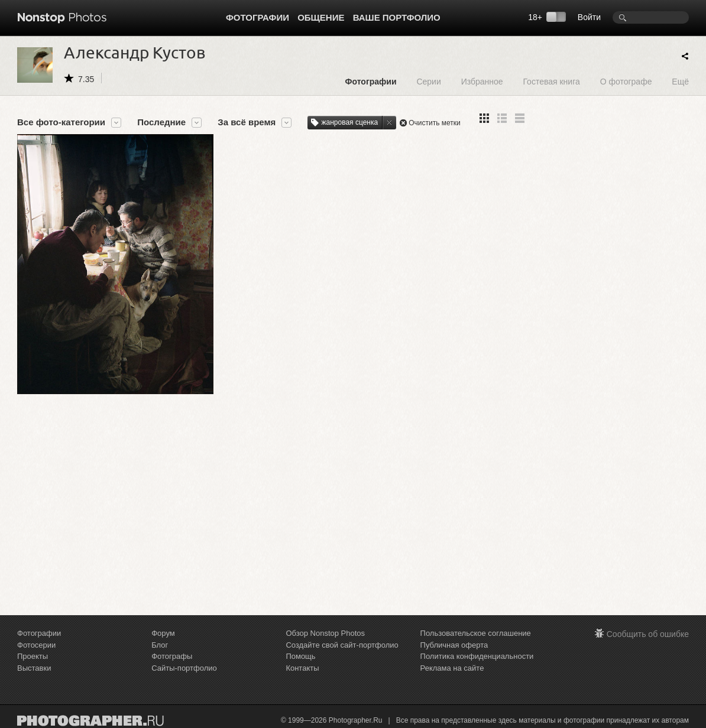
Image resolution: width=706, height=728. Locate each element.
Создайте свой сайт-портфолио (342, 645)
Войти (589, 17)
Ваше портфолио (397, 17)
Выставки (34, 668)
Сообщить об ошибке (648, 634)
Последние (161, 122)
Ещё (680, 81)
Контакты (302, 668)
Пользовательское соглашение (476, 633)
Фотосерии (36, 645)
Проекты (33, 656)
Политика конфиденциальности (477, 656)
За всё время (247, 122)
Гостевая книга (551, 81)
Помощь (300, 656)
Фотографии (258, 17)
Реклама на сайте (452, 668)
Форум (163, 633)
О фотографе (626, 81)
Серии (428, 81)
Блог (160, 645)
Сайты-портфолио (184, 668)
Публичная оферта (454, 645)
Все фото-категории (61, 122)
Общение (321, 17)
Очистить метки (435, 123)
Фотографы (172, 656)
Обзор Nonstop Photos (325, 633)
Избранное (482, 81)
